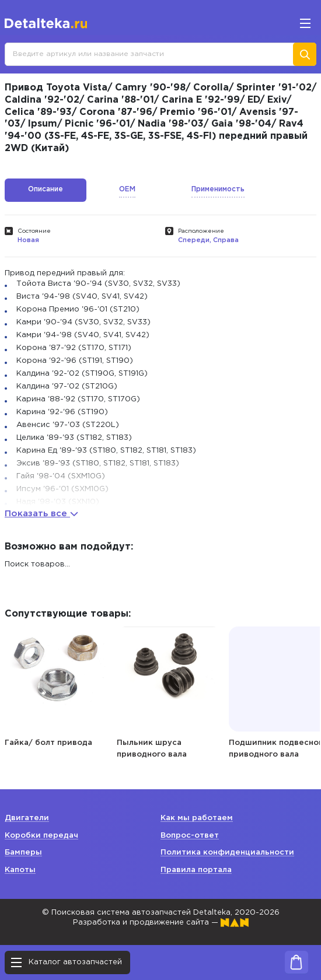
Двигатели (27, 818)
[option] (57, 685)
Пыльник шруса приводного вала (152, 749)
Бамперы (23, 853)
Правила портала (196, 870)
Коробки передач (41, 836)
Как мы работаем (197, 818)
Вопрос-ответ (190, 836)
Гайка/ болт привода (48, 743)
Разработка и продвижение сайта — (161, 923)
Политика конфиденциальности (227, 853)
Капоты (20, 870)
